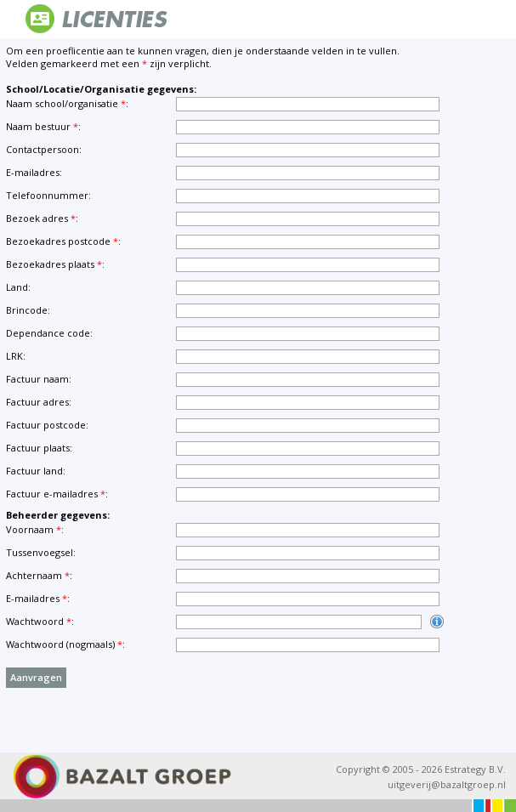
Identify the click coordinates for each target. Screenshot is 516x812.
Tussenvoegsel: (41, 552)
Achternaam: (39, 575)
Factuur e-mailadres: (57, 494)
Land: (18, 287)
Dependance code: (49, 333)
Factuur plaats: (39, 448)
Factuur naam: (39, 379)
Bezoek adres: (42, 218)
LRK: (16, 356)
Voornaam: (35, 529)
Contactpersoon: (44, 149)
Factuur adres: (39, 402)
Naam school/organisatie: (67, 103)
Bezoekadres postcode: (63, 241)
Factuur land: (36, 471)
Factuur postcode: (47, 425)
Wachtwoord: (40, 621)
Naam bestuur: (43, 126)
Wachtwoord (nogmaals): (65, 644)
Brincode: (28, 310)
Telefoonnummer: (48, 195)
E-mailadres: (34, 172)
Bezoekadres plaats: (55, 264)
